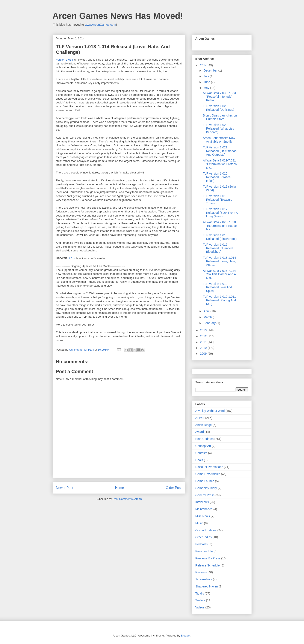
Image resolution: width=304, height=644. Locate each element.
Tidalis (200, 593)
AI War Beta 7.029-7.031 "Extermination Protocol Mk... (220, 164)
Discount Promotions (209, 467)
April (207, 311)
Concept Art (203, 446)
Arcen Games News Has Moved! (118, 16)
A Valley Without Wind (210, 411)
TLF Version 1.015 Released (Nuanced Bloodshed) (218, 248)
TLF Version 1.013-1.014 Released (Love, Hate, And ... (219, 261)
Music (199, 523)
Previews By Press (208, 558)
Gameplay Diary (206, 488)
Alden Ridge (204, 425)
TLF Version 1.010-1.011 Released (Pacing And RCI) (219, 300)
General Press (205, 495)
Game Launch (205, 481)
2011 (204, 342)
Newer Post (65, 488)
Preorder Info (204, 551)
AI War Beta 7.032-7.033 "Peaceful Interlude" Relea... (219, 97)
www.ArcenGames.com (100, 25)
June (207, 82)
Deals (199, 460)
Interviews (202, 502)
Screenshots (204, 579)
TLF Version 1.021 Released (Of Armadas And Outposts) (220, 151)
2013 (204, 330)
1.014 (72, 258)
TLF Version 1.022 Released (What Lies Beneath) (218, 129)
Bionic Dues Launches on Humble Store (220, 117)
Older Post (174, 488)
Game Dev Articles (208, 474)
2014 (204, 65)
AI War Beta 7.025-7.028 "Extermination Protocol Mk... (220, 226)
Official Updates (206, 530)
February (210, 323)
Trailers (200, 600)
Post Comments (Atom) (127, 499)
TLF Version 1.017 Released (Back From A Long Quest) (220, 213)
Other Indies (204, 537)
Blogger (186, 636)
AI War (200, 418)
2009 (204, 354)
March (208, 317)
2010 (204, 348)
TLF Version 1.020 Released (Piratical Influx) (217, 177)
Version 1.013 (65, 60)
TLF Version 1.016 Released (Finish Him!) (220, 237)
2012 (204, 336)
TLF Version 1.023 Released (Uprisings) (218, 108)
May (207, 88)
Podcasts (202, 544)
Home (119, 488)
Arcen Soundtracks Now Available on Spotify (219, 140)
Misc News (203, 516)
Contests (201, 453)
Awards (200, 432)
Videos (200, 607)
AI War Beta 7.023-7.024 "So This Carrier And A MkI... (219, 274)
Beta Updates (205, 439)
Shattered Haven (207, 586)
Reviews (201, 572)
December (211, 70)
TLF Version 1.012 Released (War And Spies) (217, 287)
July (207, 76)
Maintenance (204, 509)
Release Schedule (208, 565)
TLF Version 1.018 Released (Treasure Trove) (218, 200)
